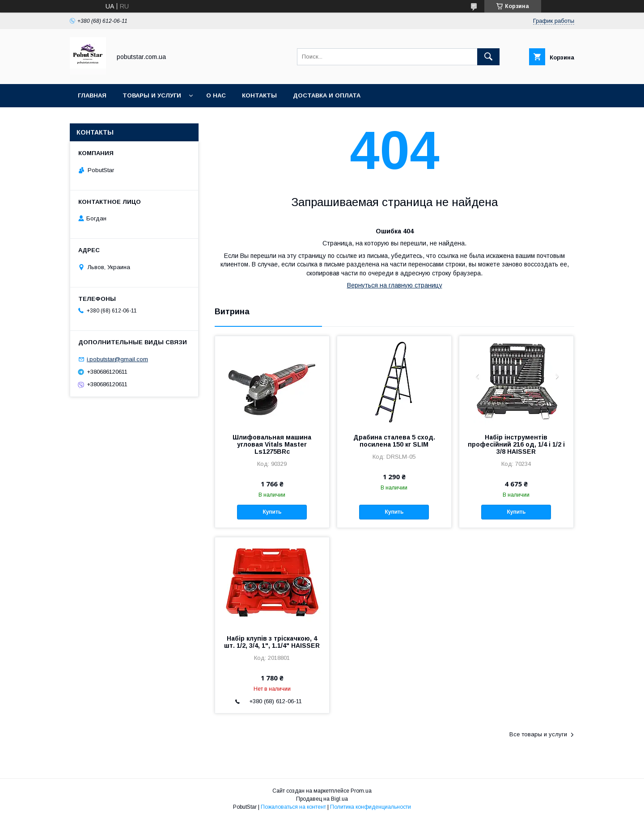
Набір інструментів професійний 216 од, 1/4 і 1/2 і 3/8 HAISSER (516, 444)
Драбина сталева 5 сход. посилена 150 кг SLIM (394, 441)
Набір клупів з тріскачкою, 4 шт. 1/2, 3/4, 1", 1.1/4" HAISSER (272, 642)
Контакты (259, 95)
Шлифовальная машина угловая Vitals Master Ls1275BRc (272, 444)
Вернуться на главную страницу (395, 285)
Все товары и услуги (538, 734)
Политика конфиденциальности (371, 807)
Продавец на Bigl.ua (322, 799)
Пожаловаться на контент (293, 807)
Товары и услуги (152, 95)
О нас (216, 95)
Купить (272, 512)
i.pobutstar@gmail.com (117, 359)
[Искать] (488, 57)
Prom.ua (361, 791)
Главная (92, 95)
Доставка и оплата (327, 95)
